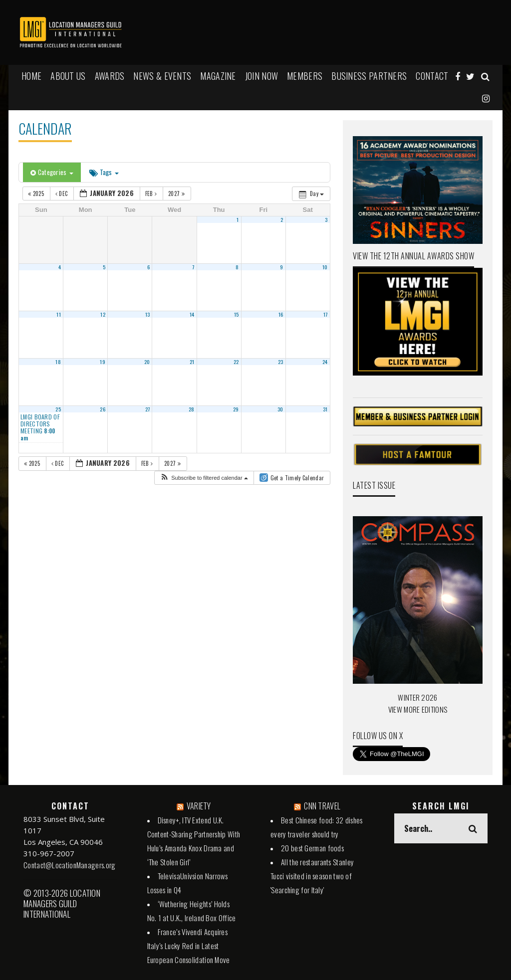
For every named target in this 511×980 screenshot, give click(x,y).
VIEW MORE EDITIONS (418, 709)
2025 (37, 194)
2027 (177, 194)
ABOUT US (68, 76)
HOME (31, 76)
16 (281, 314)
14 (192, 314)
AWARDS (110, 76)
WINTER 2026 (417, 697)
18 (58, 362)
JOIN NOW (261, 76)
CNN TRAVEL (322, 806)
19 (103, 362)
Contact (432, 76)
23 (281, 362)
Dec (62, 194)
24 (325, 362)
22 (236, 362)
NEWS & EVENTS (162, 76)
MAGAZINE (218, 76)
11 (59, 314)
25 (58, 409)
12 (103, 314)
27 (148, 409)
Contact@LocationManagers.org (69, 865)
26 (103, 409)
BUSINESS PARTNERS (369, 76)
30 (280, 409)
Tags (104, 172)
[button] (204, 478)
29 (236, 409)
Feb (152, 194)
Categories (52, 172)
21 (192, 362)
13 (148, 314)
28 (192, 409)
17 (326, 314)
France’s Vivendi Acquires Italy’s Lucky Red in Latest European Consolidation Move (189, 946)
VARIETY (199, 806)
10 (325, 267)
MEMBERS (305, 76)
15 (237, 314)
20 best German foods (312, 848)
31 (325, 409)
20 (147, 362)
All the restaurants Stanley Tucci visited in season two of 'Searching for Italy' (312, 876)
